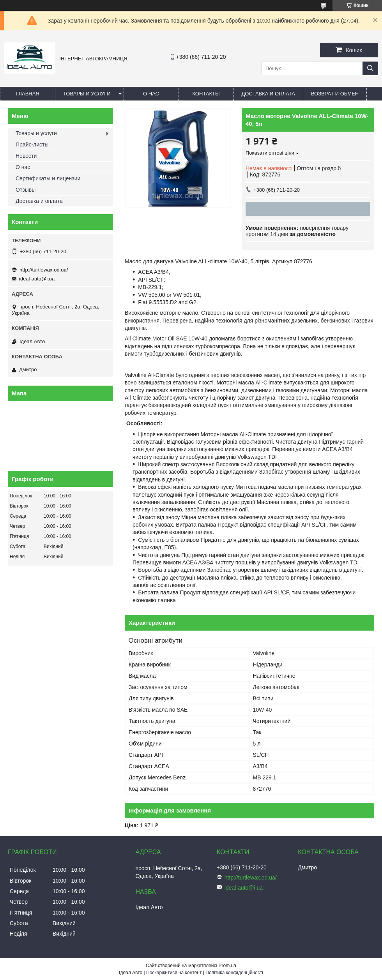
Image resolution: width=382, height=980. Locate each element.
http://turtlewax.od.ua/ (44, 270)
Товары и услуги (87, 94)
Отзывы (26, 190)
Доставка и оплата (268, 94)
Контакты (206, 94)
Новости (26, 156)
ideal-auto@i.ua (37, 279)
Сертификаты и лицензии (48, 178)
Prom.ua (227, 966)
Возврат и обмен (335, 94)
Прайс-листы (32, 145)
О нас (151, 94)
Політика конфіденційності (234, 973)
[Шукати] (370, 68)
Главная (28, 94)
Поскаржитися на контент (174, 973)
